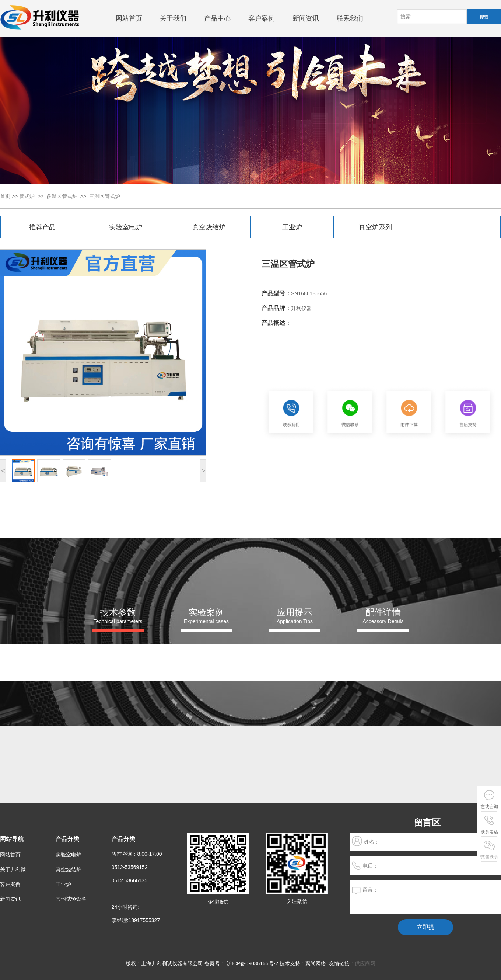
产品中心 (217, 18)
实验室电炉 (126, 227)
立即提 (425, 927)
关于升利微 (13, 869)
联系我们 (350, 18)
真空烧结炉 (209, 227)
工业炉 (292, 227)
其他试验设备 (71, 899)
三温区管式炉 (105, 196)
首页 (5, 196)
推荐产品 (42, 227)
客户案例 (262, 18)
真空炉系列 (375, 227)
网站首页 (129, 18)
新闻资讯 (306, 18)
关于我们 (173, 18)
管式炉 (27, 196)
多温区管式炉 (62, 196)
